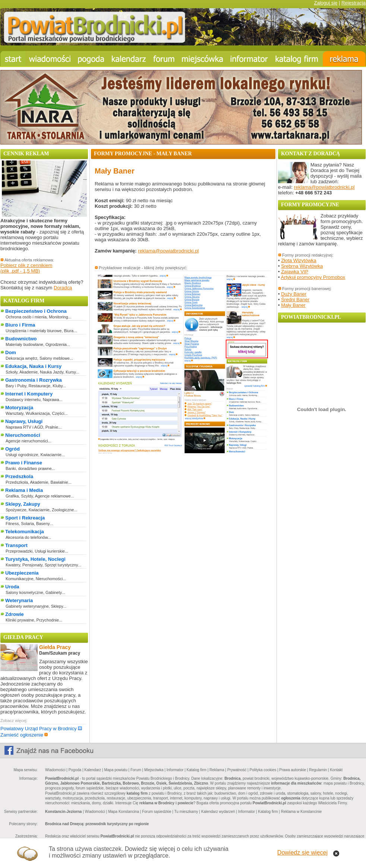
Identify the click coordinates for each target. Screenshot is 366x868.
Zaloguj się (326, 3)
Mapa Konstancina (124, 812)
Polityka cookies (263, 770)
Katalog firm (197, 770)
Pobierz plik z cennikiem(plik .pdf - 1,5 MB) (26, 268)
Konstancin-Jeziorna (63, 812)
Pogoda (75, 770)
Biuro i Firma (20, 325)
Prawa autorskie (293, 770)
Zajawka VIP (295, 272)
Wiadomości (55, 770)
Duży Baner (294, 294)
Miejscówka (154, 770)
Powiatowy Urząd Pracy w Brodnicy (41, 729)
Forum (136, 770)
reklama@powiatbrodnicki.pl (168, 251)
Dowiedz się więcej (302, 853)
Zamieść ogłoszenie (24, 735)
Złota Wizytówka (299, 260)
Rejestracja (354, 3)
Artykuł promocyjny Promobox (313, 277)
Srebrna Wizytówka (302, 266)
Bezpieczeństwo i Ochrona (36, 311)
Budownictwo (21, 339)
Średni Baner (295, 300)
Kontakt (336, 770)
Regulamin (318, 770)
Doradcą (63, 288)
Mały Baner (293, 305)
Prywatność (237, 770)
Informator (175, 770)
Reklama (217, 770)
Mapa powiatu (116, 770)
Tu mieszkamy (186, 812)
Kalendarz (93, 770)
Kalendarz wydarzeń (218, 812)
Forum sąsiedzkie (157, 812)
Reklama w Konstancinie (302, 812)
